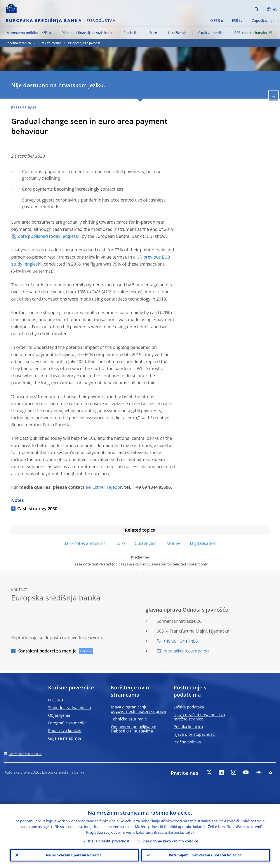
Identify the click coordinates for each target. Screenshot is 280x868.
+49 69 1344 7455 (181, 641)
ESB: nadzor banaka (254, 33)
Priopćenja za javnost (84, 43)
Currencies (146, 543)
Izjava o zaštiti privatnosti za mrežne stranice (199, 717)
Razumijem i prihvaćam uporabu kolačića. (206, 855)
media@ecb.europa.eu (186, 651)
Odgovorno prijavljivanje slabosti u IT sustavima (133, 729)
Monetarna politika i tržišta (29, 33)
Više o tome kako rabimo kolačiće (170, 841)
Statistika (131, 33)
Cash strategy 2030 (37, 509)
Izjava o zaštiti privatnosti (109, 841)
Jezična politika (187, 742)
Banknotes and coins (84, 543)
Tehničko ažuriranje (129, 719)
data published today (39, 236)
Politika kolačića (188, 727)
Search (257, 9)
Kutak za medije (211, 33)
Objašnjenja (59, 715)
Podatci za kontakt (65, 731)
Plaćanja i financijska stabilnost (87, 33)
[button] (264, 9)
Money (173, 543)
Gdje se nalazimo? (65, 738)
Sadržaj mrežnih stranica (25, 754)
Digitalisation (203, 543)
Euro (153, 33)
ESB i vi (238, 21)
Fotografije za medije (67, 723)
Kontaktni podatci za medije (47, 651)
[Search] (231, 9)
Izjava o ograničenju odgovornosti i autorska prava (138, 709)
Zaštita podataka (189, 707)
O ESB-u (217, 21)
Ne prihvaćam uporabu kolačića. (74, 855)
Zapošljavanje (263, 21)
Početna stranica (18, 43)
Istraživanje (177, 33)
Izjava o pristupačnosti (194, 734)
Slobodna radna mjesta (70, 708)
